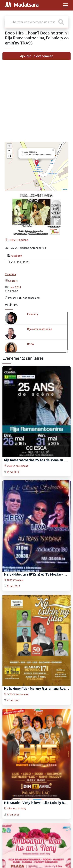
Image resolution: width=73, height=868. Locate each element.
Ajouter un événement (36, 56)
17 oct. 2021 (13, 700)
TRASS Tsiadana (16, 240)
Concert (11, 281)
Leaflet (65, 189)
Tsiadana (10, 274)
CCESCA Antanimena (16, 466)
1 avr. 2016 (15, 287)
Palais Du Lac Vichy (15, 809)
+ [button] (9, 146)
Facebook (16, 256)
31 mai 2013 (13, 472)
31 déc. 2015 (13, 586)
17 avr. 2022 (13, 815)
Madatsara (22, 5)
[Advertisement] (36, 102)
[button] (9, 156)
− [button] (9, 151)
